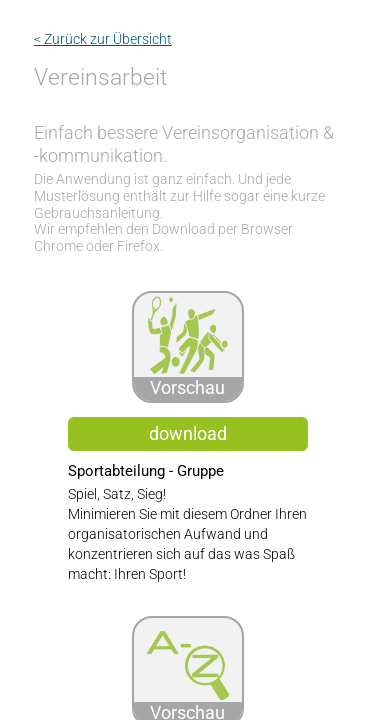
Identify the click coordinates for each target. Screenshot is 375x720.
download (188, 433)
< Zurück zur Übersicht (103, 39)
